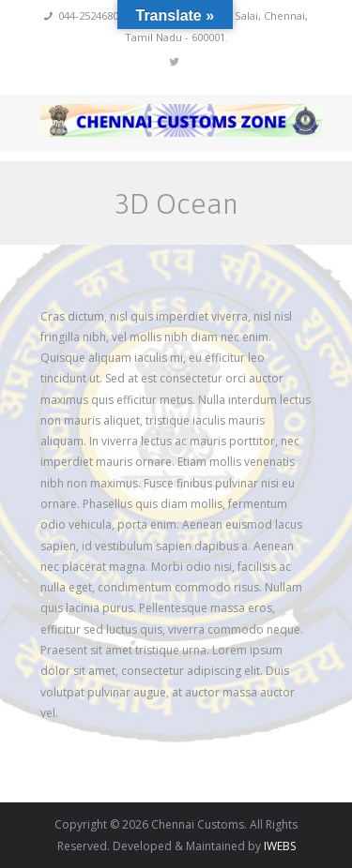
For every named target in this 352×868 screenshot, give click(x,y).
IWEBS (280, 846)
